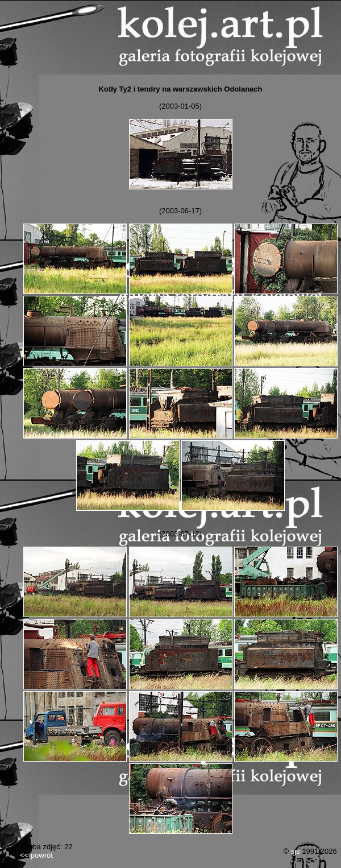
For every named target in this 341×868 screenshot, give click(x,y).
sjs (296, 851)
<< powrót (36, 855)
